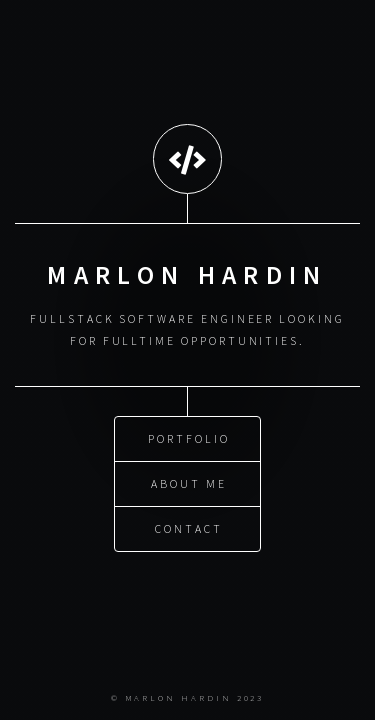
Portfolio (188, 437)
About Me (188, 482)
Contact (189, 527)
